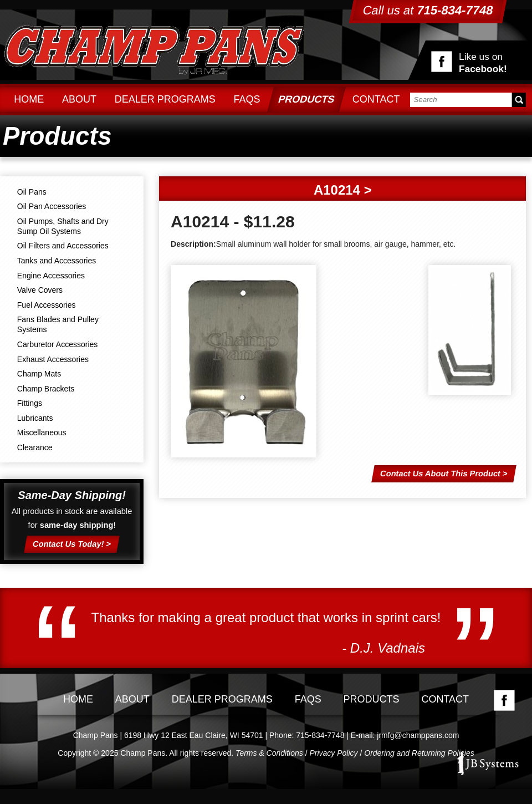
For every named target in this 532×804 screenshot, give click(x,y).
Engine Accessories (51, 276)
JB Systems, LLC (488, 764)
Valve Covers (40, 290)
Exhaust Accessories (53, 359)
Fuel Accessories (47, 305)
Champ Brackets (46, 389)
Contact (376, 99)
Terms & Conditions (269, 753)
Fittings (30, 403)
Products (306, 99)
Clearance (35, 447)
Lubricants (35, 418)
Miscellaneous (42, 432)
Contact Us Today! (68, 543)
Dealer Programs (165, 99)
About (79, 99)
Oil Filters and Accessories (63, 246)
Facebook (504, 700)
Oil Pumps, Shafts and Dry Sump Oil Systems (63, 226)
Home (29, 99)
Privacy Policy (333, 753)
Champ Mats (39, 374)
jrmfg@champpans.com (418, 735)
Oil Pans (32, 192)
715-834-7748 (320, 735)
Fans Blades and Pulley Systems (58, 324)
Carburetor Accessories (58, 344)
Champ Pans (154, 48)
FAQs (247, 99)
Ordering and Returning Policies (419, 753)
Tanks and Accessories (57, 261)
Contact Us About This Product (440, 474)
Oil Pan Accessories (52, 206)
